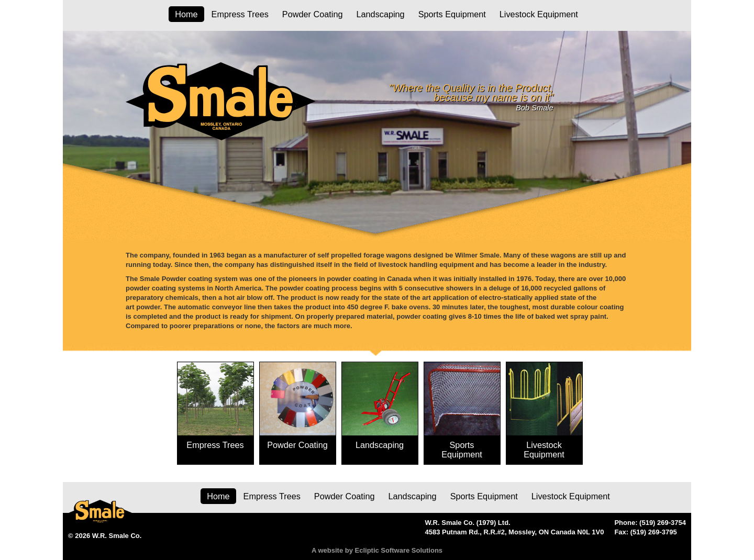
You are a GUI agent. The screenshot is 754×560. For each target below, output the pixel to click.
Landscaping (380, 14)
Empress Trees (240, 14)
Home (186, 14)
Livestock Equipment (539, 14)
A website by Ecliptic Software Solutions (377, 550)
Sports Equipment (452, 14)
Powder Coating (313, 14)
